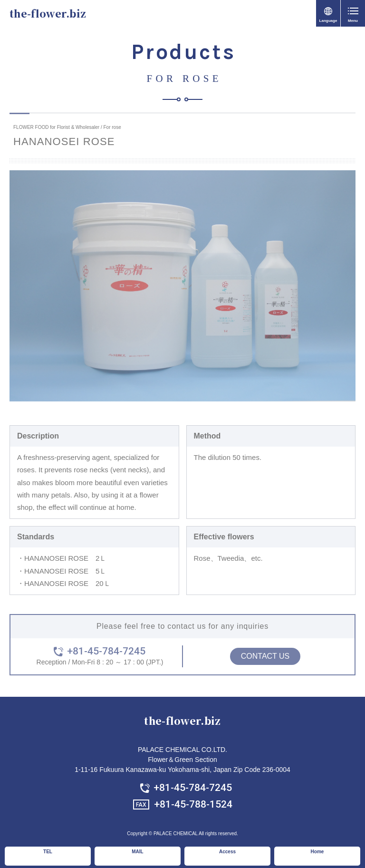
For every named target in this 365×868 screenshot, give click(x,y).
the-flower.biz (48, 14)
